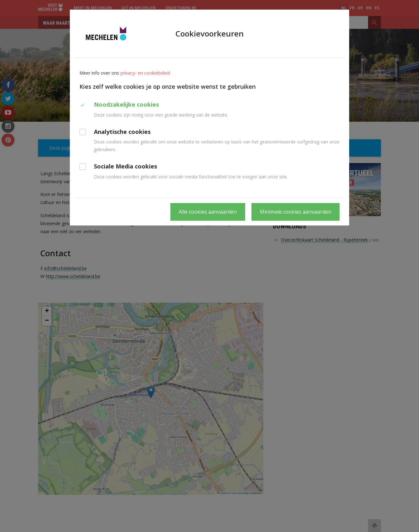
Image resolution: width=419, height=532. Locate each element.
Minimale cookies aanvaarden (296, 212)
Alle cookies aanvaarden (208, 212)
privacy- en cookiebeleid (145, 73)
